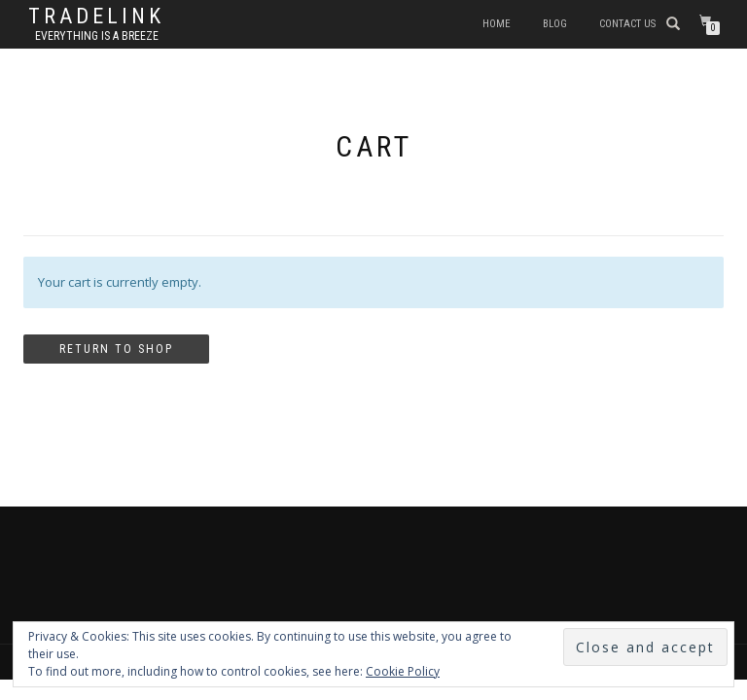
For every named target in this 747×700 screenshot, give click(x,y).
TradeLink (96, 17)
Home (497, 24)
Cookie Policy (403, 671)
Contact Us (627, 24)
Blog (555, 24)
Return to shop (116, 349)
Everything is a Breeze (97, 36)
